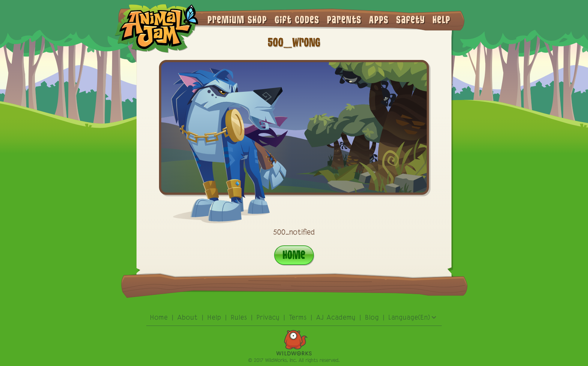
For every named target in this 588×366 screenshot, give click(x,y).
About (188, 318)
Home (294, 255)
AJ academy (336, 318)
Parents (344, 19)
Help (442, 19)
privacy (268, 318)
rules (239, 318)
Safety (411, 19)
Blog (372, 318)
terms (298, 318)
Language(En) (412, 318)
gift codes (297, 19)
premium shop (237, 19)
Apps (379, 19)
